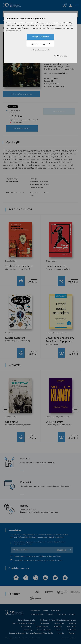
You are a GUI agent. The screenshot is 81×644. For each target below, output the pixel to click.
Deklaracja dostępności (26, 620)
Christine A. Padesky (53, 333)
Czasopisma (45, 623)
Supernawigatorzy (16, 338)
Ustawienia (61, 56)
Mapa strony (27, 630)
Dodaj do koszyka (59, 111)
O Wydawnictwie (37, 614)
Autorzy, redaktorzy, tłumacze (24, 623)
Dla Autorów (59, 623)
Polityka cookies (43, 627)
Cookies (72, 633)
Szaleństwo (12, 422)
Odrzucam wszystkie (41, 44)
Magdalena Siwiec (53, 67)
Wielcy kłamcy (54, 422)
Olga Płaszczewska (65, 69)
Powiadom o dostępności (22, 128)
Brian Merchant (51, 261)
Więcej (30, 544)
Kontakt (72, 614)
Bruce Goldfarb (11, 261)
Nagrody (73, 623)
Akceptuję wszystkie (41, 37)
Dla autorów (56, 611)
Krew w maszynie (56, 266)
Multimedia (72, 630)
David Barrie (10, 333)
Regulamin (58, 627)
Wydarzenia (35, 611)
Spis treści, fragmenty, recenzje (22, 94)
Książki (45, 611)
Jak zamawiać (26, 627)
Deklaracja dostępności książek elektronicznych (58, 620)
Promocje (50, 614)
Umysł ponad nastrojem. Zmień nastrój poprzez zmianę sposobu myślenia (61, 341)
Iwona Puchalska (60, 64)
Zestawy (59, 630)
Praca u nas (61, 614)
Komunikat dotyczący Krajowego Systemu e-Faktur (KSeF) (31, 633)
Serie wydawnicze (44, 630)
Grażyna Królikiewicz (42, 184)
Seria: (56, 73)
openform (72, 638)
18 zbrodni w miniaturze (19, 266)
